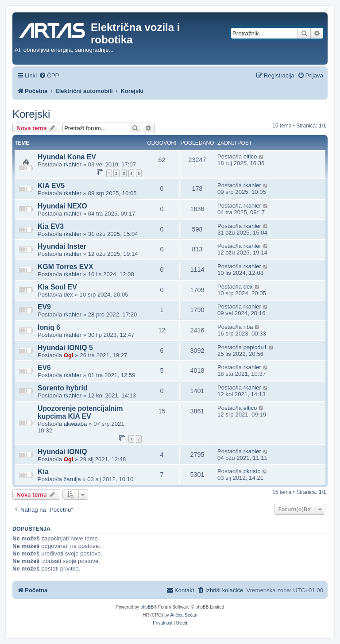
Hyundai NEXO (62, 206)
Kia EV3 (51, 226)
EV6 (44, 368)
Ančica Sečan (184, 615)
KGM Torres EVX (65, 267)
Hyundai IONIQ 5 (65, 348)
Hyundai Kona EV (67, 157)
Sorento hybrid (63, 388)
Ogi (69, 355)
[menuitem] (49, 75)
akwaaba (75, 424)
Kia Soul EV (57, 287)
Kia (43, 472)
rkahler (73, 164)
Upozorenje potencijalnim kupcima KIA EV (80, 412)
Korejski (31, 114)
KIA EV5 (51, 186)
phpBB (147, 607)
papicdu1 (255, 347)
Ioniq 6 (49, 327)
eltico (250, 156)
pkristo (252, 471)
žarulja (72, 479)
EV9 (44, 307)
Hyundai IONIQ (62, 452)
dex (68, 295)
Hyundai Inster (62, 246)
